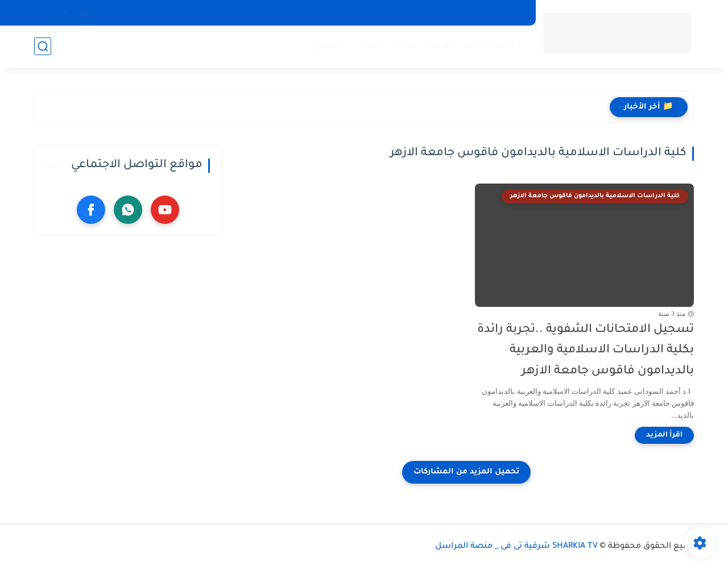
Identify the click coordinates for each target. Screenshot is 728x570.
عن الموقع (427, 13)
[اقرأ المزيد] (664, 435)
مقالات (440, 46)
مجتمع (327, 46)
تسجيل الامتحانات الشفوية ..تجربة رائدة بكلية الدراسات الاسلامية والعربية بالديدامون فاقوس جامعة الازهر (586, 351)
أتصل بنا (381, 13)
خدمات (404, 46)
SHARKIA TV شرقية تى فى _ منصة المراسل (516, 547)
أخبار (473, 46)
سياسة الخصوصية (491, 13)
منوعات (365, 46)
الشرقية (507, 46)
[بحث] (43, 46)
